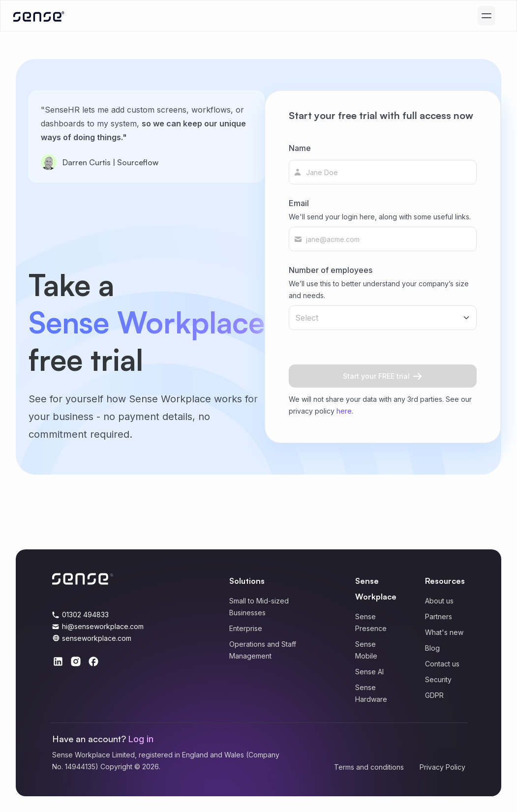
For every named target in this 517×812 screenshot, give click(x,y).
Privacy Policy (442, 767)
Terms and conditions (369, 767)
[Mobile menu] (487, 16)
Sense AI (369, 672)
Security (438, 679)
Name (300, 148)
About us (439, 601)
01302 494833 (85, 615)
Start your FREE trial (382, 376)
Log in (141, 739)
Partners (439, 617)
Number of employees (383, 283)
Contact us (442, 664)
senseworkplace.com (97, 638)
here (344, 411)
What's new (444, 632)
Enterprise (246, 628)
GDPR (434, 695)
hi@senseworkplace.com (103, 626)
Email (380, 211)
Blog (432, 648)
